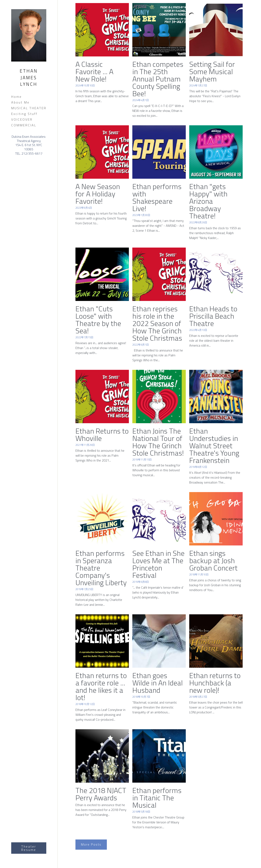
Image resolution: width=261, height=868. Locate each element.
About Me (20, 102)
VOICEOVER (22, 119)
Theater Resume (29, 848)
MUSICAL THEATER (29, 108)
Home (17, 97)
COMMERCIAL (24, 125)
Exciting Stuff (24, 114)
